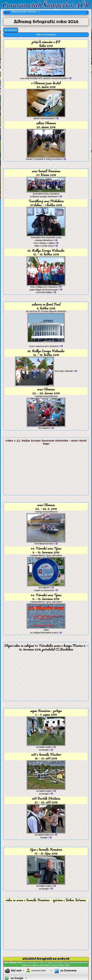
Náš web (16, 971)
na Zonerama (68, 971)
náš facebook (11, 30)
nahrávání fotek (39, 971)
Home (7, 12)
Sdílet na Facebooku (46, 35)
